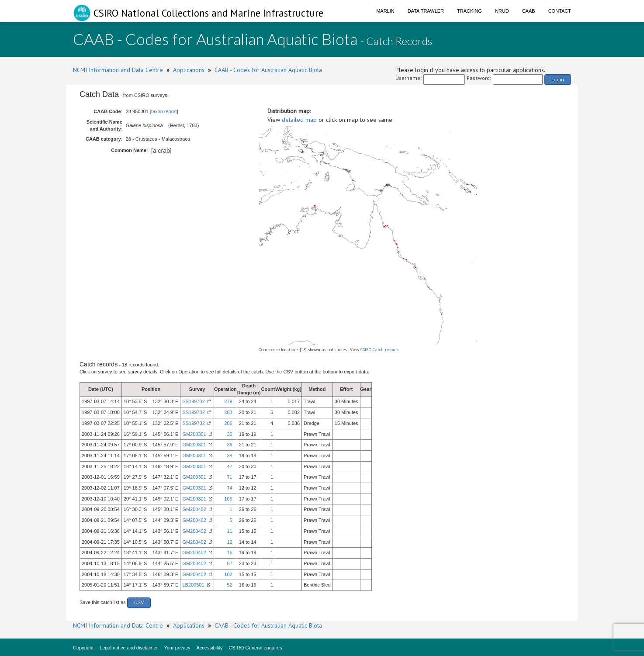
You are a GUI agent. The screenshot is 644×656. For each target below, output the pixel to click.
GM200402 (194, 509)
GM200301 (194, 434)
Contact (560, 11)
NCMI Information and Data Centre (118, 70)
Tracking (469, 11)
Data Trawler (426, 11)
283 (228, 412)
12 (229, 542)
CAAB (529, 11)
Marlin (385, 11)
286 (228, 423)
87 (229, 563)
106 (228, 499)
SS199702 (193, 401)
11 (229, 531)
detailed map (299, 120)
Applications (189, 70)
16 (229, 552)
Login (558, 79)
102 (228, 574)
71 (229, 477)
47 (229, 466)
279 (228, 401)
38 (229, 456)
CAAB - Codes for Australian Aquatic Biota (268, 70)
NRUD (502, 11)
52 (229, 585)
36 (229, 445)
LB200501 (193, 585)
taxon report (164, 111)
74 (229, 488)
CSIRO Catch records (379, 350)
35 (229, 434)
